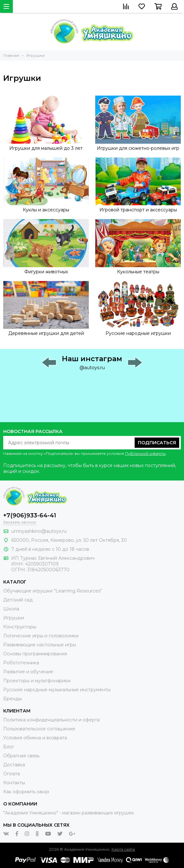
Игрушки (14, 618)
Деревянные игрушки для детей (46, 333)
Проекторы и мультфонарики (37, 681)
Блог (9, 747)
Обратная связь (21, 756)
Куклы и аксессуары (46, 210)
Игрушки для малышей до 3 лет (46, 148)
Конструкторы (20, 627)
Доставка (14, 765)
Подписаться (157, 443)
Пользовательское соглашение (39, 729)
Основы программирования (35, 654)
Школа (11, 609)
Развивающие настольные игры (40, 645)
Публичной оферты (145, 453)
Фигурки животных (46, 272)
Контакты (14, 783)
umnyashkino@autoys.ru (39, 531)
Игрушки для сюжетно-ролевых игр (138, 148)
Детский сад (18, 600)
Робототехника (21, 663)
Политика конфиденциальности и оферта (51, 720)
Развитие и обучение (28, 672)
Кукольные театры (138, 272)
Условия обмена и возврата (35, 738)
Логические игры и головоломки (41, 636)
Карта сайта (123, 849)
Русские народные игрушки (138, 333)
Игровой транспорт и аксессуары (138, 210)
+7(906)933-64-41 (30, 515)
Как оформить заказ (26, 792)
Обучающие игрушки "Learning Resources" (53, 591)
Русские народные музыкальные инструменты (57, 690)
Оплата (12, 774)
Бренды (13, 699)
